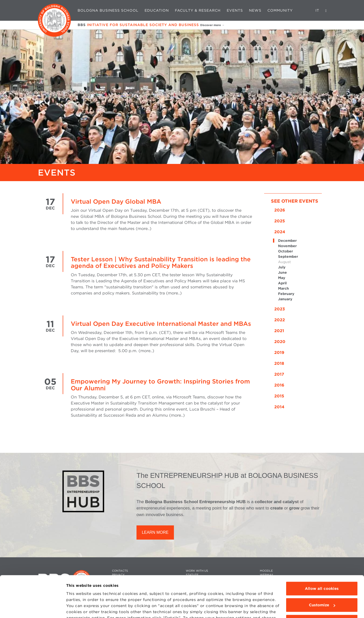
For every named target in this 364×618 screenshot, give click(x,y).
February (286, 294)
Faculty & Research (198, 10)
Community (280, 10)
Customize (322, 575)
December (287, 241)
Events (235, 10)
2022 (280, 320)
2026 (280, 210)
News (255, 10)
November (287, 246)
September (288, 257)
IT (317, 10)
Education (157, 10)
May (282, 278)
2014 (279, 407)
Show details (79, 608)
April (282, 283)
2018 (279, 363)
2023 (280, 309)
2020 (280, 342)
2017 (279, 374)
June (282, 272)
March (283, 288)
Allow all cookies (322, 559)
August (285, 262)
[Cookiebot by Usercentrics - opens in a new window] (33, 608)
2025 (280, 221)
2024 (280, 232)
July (282, 267)
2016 (279, 385)
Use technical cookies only (322, 592)
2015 (279, 396)
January (285, 299)
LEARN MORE (155, 532)
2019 (279, 353)
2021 (279, 331)
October (286, 251)
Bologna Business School (108, 10)
